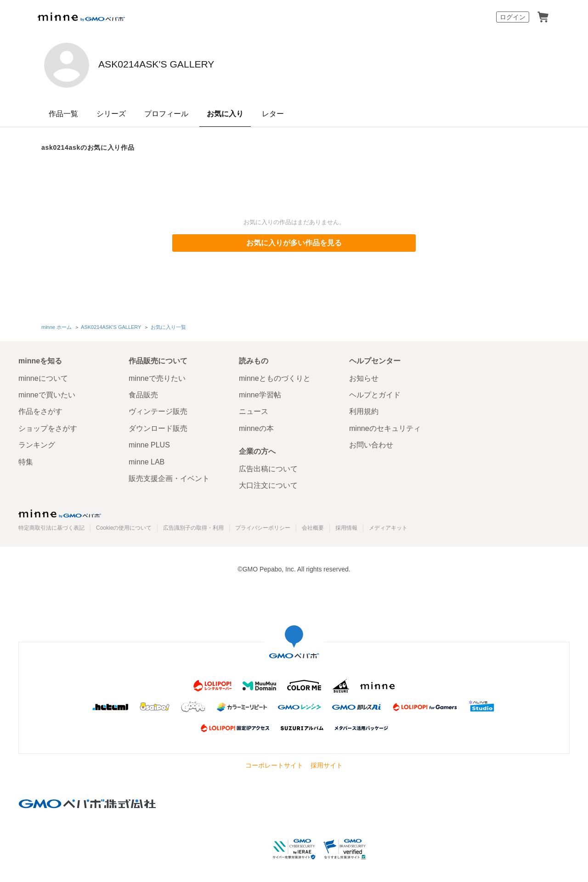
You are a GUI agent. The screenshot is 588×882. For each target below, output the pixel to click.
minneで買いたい (47, 393)
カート (543, 17)
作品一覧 (63, 114)
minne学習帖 (260, 393)
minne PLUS (149, 443)
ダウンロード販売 (158, 426)
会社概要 (313, 526)
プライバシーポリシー (263, 526)
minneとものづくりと (275, 376)
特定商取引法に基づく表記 (51, 526)
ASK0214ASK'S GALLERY (208, 64)
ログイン (513, 17)
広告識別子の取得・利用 (193, 526)
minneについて (43, 376)
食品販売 (143, 393)
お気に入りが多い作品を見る (294, 243)
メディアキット (388, 526)
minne (60, 511)
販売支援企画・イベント (169, 477)
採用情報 (346, 526)
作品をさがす (40, 410)
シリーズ (111, 114)
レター (273, 114)
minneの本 (256, 426)
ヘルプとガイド (375, 393)
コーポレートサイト (274, 763)
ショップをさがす (48, 426)
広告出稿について (268, 467)
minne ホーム (57, 326)
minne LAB (147, 460)
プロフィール (166, 114)
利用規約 (364, 410)
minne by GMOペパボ (81, 17)
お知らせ (364, 376)
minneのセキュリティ (385, 426)
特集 (26, 460)
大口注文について (268, 483)
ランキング (37, 443)
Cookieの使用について (124, 526)
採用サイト (327, 763)
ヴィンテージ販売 (158, 410)
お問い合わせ (371, 443)
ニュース (254, 410)
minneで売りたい (157, 376)
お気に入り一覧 (167, 326)
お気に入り (225, 114)
